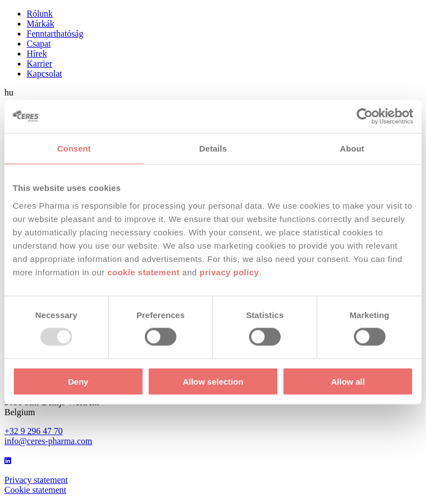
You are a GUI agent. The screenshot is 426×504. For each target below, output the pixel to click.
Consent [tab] (74, 148)
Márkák (40, 24)
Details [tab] (213, 148)
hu (9, 92)
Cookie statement (35, 490)
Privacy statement (36, 480)
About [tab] (352, 148)
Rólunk (40, 14)
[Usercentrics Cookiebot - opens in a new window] (365, 117)
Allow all (348, 381)
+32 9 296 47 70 (34, 431)
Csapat (39, 44)
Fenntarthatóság (55, 34)
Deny (78, 381)
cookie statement (143, 272)
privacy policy (229, 272)
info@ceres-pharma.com (48, 441)
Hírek (37, 54)
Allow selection (213, 381)
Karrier (39, 64)
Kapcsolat (44, 74)
